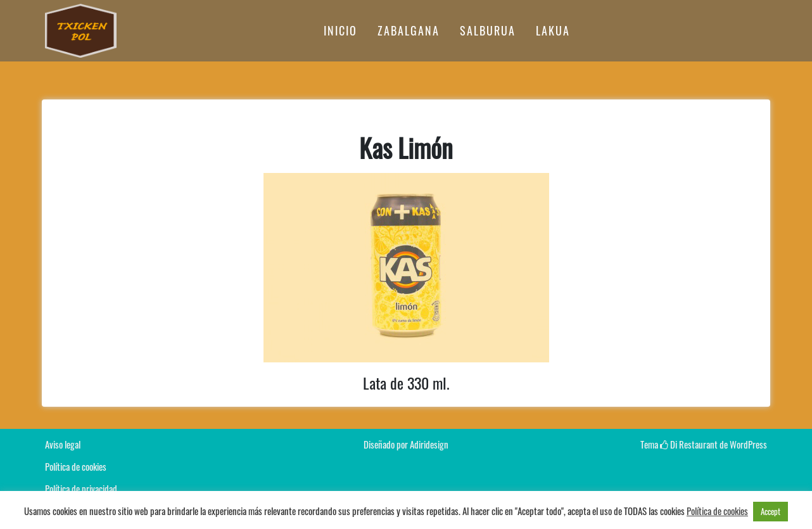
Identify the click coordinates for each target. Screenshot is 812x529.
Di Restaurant (689, 444)
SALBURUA (488, 30)
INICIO (340, 30)
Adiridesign (429, 444)
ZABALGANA (409, 30)
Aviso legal (63, 444)
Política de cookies (76, 466)
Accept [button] (771, 511)
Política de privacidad (81, 488)
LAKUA (553, 30)
